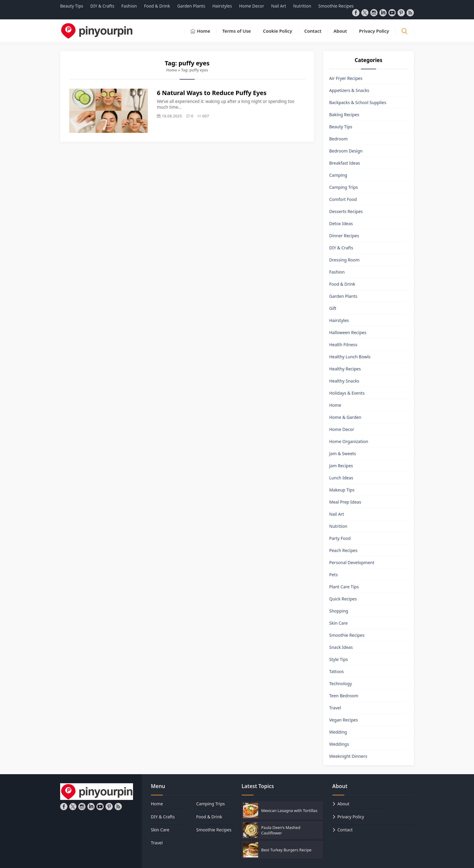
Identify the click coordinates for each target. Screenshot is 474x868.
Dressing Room (344, 260)
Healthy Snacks (344, 381)
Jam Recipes (341, 466)
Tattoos (336, 671)
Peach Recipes (343, 550)
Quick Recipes (343, 599)
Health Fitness (343, 345)
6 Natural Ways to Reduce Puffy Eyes (212, 93)
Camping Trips (344, 187)
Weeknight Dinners (348, 756)
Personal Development (352, 562)
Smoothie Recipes (347, 635)
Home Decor (342, 429)
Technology (341, 684)
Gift (333, 308)
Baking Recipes (344, 115)
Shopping (339, 611)
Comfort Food (343, 199)
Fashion (337, 272)
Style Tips (339, 659)
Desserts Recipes (346, 211)
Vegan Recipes (344, 720)
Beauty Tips (341, 127)
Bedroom (338, 139)
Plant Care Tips (344, 587)
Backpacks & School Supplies (358, 102)
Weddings (339, 744)
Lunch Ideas (341, 478)
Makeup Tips (342, 490)
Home (172, 70)
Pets (333, 575)
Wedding (338, 732)
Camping (338, 175)
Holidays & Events (347, 393)
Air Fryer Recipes (346, 78)
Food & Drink (342, 284)
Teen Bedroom (344, 696)
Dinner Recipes (344, 236)
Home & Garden (345, 417)
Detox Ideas (341, 224)
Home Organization (349, 441)
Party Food (340, 538)
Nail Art (337, 514)
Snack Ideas (341, 647)
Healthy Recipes (345, 369)
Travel (335, 708)
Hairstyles (339, 320)
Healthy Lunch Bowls (350, 357)
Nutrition (338, 526)
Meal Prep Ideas (345, 502)
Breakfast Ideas (345, 163)
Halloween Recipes (348, 332)
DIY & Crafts (341, 248)
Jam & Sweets (343, 454)
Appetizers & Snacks (349, 90)
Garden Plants (343, 296)
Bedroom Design (346, 151)
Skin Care (338, 623)
